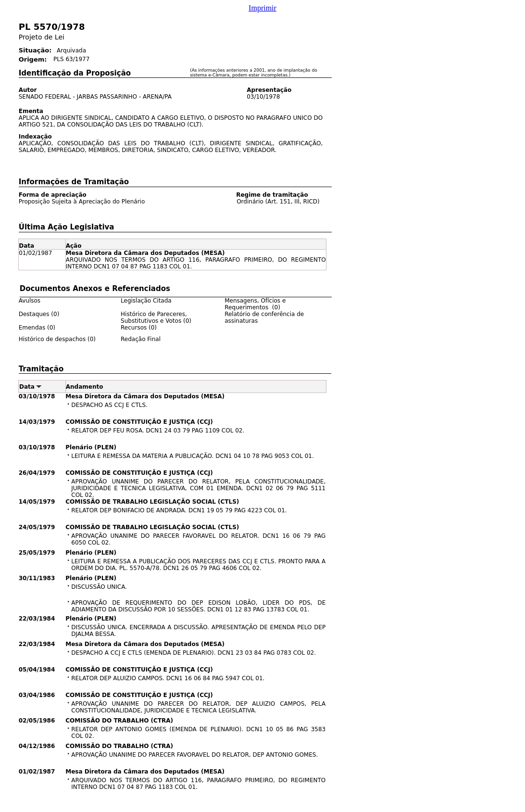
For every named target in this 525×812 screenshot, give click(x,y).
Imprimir (262, 8)
